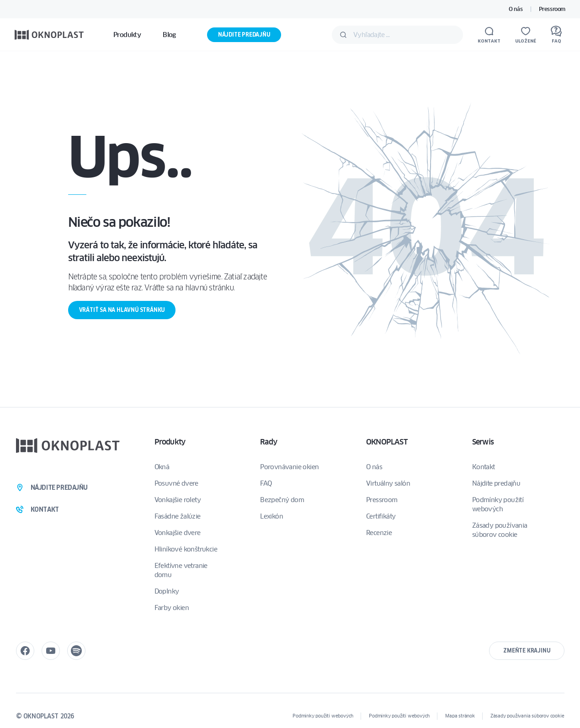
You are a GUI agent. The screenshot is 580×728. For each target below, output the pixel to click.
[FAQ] (556, 35)
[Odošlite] (343, 35)
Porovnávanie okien (289, 467)
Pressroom (552, 9)
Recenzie (379, 533)
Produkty (170, 442)
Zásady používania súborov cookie (500, 530)
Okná (162, 467)
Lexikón (271, 516)
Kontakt (484, 467)
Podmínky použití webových (498, 504)
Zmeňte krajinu (527, 650)
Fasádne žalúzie (178, 516)
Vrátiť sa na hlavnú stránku (122, 310)
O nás (516, 9)
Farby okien (172, 608)
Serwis (483, 442)
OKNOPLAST (387, 442)
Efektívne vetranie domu (181, 570)
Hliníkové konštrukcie (186, 549)
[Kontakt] (489, 35)
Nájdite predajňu (244, 35)
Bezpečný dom (282, 500)
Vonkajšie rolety (178, 500)
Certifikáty (381, 516)
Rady (269, 442)
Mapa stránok (460, 716)
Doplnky (167, 591)
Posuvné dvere (176, 483)
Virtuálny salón (388, 483)
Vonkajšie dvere (178, 533)
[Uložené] (526, 35)
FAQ (266, 483)
